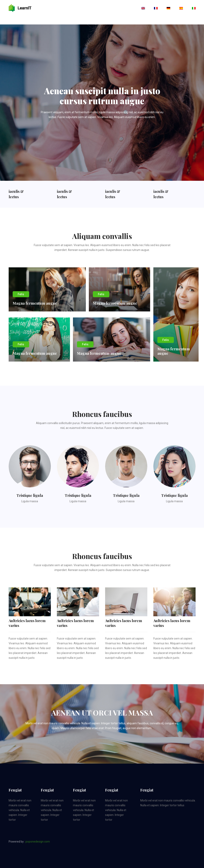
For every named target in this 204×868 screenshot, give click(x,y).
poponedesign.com (38, 842)
